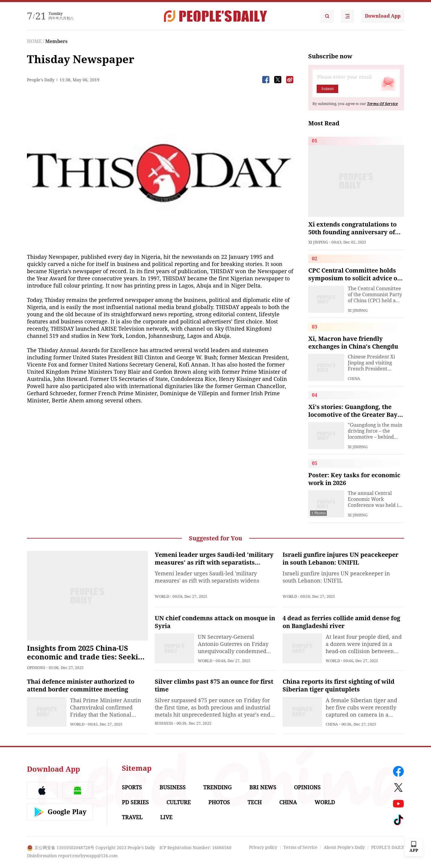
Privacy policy (263, 847)
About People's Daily (344, 847)
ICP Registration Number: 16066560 (195, 848)
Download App (383, 16)
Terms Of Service (382, 104)
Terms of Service (301, 847)
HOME (34, 41)
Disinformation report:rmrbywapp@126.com (72, 856)
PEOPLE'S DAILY (388, 847)
